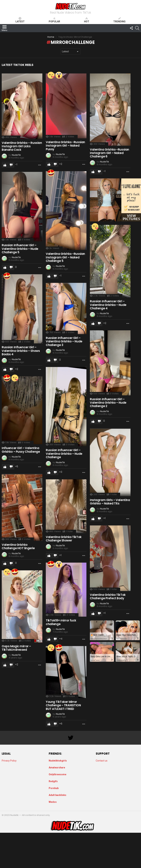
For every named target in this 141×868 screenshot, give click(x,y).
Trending (119, 20)
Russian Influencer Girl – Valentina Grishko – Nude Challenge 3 (64, 341)
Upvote (5, 165)
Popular (54, 20)
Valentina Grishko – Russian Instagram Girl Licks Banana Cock (22, 146)
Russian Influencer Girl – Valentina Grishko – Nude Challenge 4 (108, 304)
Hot (87, 20)
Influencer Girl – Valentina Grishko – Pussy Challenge (21, 449)
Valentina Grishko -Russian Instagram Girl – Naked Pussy (65, 145)
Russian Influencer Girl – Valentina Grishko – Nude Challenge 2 (108, 402)
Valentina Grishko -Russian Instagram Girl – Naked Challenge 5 (65, 257)
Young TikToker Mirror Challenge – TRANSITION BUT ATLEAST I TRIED (63, 705)
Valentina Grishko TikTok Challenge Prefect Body (107, 596)
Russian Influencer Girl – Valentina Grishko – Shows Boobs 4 (21, 350)
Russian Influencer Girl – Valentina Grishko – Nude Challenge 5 (20, 248)
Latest (20, 20)
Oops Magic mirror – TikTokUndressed (16, 648)
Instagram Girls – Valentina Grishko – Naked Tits (109, 501)
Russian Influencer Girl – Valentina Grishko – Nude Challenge (64, 453)
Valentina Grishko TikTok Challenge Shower (64, 538)
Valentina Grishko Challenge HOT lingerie (18, 546)
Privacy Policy (9, 761)
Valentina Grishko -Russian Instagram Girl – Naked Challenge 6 (109, 153)
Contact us (102, 761)
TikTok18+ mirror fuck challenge (61, 622)
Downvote (11, 165)
